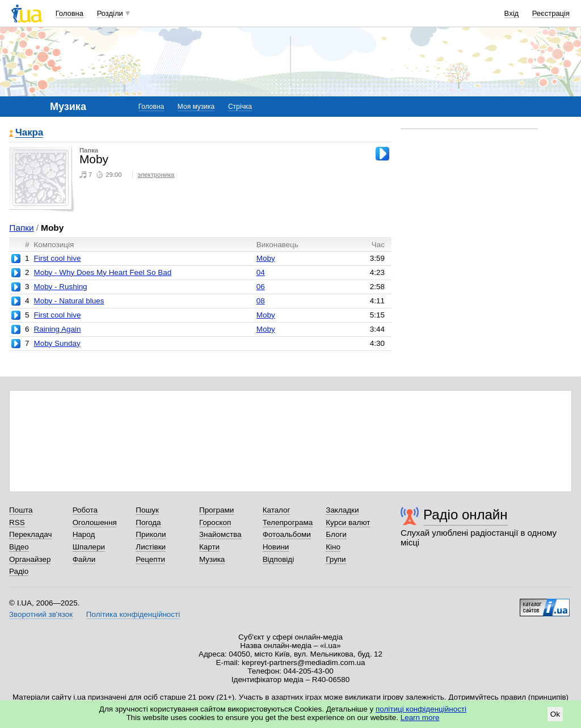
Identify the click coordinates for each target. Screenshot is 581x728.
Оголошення (95, 522)
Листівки (151, 547)
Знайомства (220, 534)
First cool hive (57, 258)
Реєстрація (551, 13)
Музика (212, 559)
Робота (85, 510)
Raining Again (57, 329)
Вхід (512, 13)
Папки (21, 228)
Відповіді (279, 559)
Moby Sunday (57, 343)
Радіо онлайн (466, 515)
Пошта (21, 510)
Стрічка (240, 107)
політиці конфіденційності (421, 709)
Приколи (151, 534)
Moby (266, 258)
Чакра (29, 133)
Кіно (333, 547)
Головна (70, 13)
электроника (156, 175)
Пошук (147, 510)
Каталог (277, 510)
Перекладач (30, 534)
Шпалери (89, 547)
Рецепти (150, 559)
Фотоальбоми (287, 534)
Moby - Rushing (60, 287)
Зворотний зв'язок (41, 614)
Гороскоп (215, 522)
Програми (216, 510)
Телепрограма (288, 522)
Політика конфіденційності (133, 614)
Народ (84, 534)
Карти (209, 547)
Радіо (19, 571)
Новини (276, 547)
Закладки (342, 510)
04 (261, 272)
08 (261, 301)
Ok (555, 714)
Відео (19, 547)
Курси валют (348, 522)
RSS (17, 522)
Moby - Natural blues (69, 301)
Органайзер (30, 559)
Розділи (110, 13)
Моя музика (196, 107)
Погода (148, 522)
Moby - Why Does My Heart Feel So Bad (102, 272)
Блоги (336, 534)
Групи (336, 559)
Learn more (420, 718)
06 (261, 287)
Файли (84, 559)
